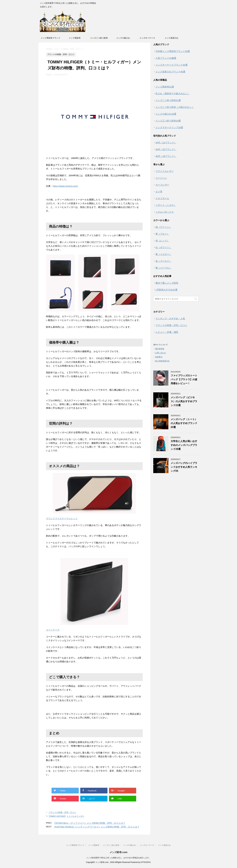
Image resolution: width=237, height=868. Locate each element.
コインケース (53, 630)
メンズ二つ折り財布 (99, 38)
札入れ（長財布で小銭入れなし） (173, 93)
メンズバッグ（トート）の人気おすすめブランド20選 (184, 423)
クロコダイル (162, 198)
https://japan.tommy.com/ (65, 186)
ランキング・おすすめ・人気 (170, 318)
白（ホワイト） (163, 247)
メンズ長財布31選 (165, 87)
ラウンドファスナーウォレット (62, 518)
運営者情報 (160, 349)
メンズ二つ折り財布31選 (168, 100)
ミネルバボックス (165, 212)
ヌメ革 (159, 192)
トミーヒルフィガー (75, 816)
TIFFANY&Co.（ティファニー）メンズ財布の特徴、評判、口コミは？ (90, 823)
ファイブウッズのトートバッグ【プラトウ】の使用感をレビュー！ (184, 379)
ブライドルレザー (165, 171)
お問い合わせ (161, 353)
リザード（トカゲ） (166, 205)
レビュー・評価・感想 (167, 332)
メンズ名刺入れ (171, 38)
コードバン (161, 178)
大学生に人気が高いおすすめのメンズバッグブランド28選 (184, 445)
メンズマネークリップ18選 (169, 127)
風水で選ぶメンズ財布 (167, 283)
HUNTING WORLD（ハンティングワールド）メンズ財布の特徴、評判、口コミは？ (97, 827)
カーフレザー (162, 185)
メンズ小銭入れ (123, 38)
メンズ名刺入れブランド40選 (170, 72)
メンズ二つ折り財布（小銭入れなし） (175, 107)
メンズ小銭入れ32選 (166, 114)
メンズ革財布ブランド (50, 38)
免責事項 (159, 357)
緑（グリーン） (163, 227)
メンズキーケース (147, 38)
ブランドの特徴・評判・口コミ (62, 812)
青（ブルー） (162, 234)
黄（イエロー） (163, 254)
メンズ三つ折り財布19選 (168, 121)
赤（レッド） (162, 241)
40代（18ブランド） (166, 156)
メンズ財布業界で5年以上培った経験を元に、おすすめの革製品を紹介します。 (119, 858)
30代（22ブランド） (166, 149)
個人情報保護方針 (162, 361)
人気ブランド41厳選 (166, 58)
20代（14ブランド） (166, 143)
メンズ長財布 (75, 38)
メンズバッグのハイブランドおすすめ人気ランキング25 (184, 467)
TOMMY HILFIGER (57, 816)
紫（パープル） (163, 268)
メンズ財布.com (118, 852)
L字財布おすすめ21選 (166, 290)
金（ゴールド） (163, 261)
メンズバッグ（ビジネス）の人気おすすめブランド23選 (184, 401)
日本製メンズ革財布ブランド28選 (173, 51)
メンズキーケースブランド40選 (172, 65)
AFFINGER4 (145, 862)
